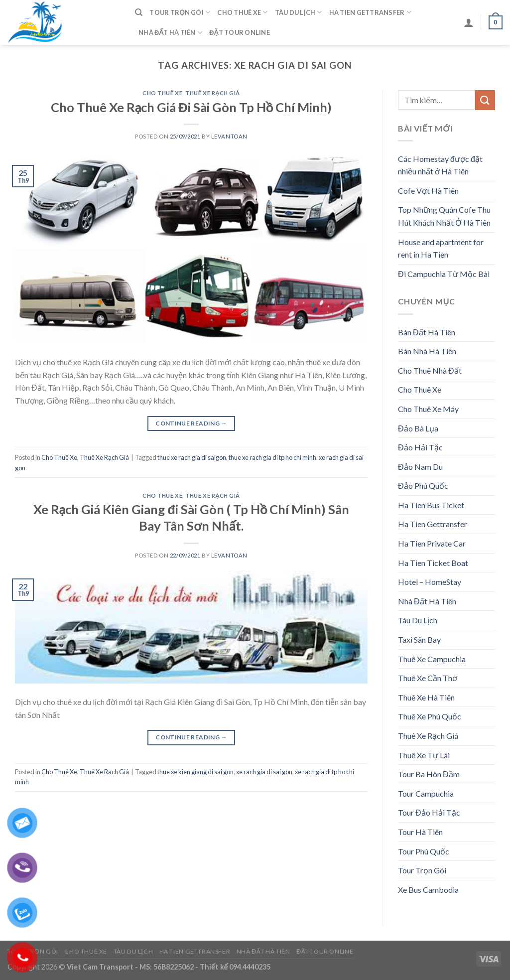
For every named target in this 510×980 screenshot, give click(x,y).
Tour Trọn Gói (180, 12)
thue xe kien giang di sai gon (195, 772)
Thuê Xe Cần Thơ (428, 678)
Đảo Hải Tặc (420, 447)
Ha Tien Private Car (432, 543)
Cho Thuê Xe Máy (428, 409)
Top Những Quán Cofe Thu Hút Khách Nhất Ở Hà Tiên (444, 216)
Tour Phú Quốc (424, 851)
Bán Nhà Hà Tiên (427, 351)
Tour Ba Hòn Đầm (429, 774)
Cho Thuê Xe (242, 12)
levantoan (229, 136)
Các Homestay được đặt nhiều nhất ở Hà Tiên (440, 165)
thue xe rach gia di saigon (192, 457)
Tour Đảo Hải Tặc (429, 812)
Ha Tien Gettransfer (370, 12)
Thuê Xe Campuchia (432, 659)
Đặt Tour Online (240, 32)
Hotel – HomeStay (430, 582)
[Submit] (485, 100)
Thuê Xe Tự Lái (424, 755)
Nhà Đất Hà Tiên (170, 33)
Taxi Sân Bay (419, 639)
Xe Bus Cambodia (428, 890)
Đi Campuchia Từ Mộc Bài (444, 274)
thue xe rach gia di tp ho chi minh (272, 457)
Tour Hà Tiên (420, 832)
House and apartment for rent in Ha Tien (441, 248)
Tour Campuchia (426, 793)
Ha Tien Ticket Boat (433, 563)
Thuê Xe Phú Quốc (430, 716)
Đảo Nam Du (420, 467)
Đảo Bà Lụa (418, 428)
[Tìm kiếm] (139, 12)
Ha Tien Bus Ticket (431, 505)
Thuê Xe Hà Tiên (426, 697)
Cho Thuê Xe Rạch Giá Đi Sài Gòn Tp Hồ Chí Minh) (191, 107)
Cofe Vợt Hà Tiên (428, 191)
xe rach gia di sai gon (264, 772)
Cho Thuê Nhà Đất (430, 370)
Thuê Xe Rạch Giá (213, 93)
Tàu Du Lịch (299, 12)
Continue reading (191, 423)
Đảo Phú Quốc (423, 486)
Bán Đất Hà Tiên (427, 332)
